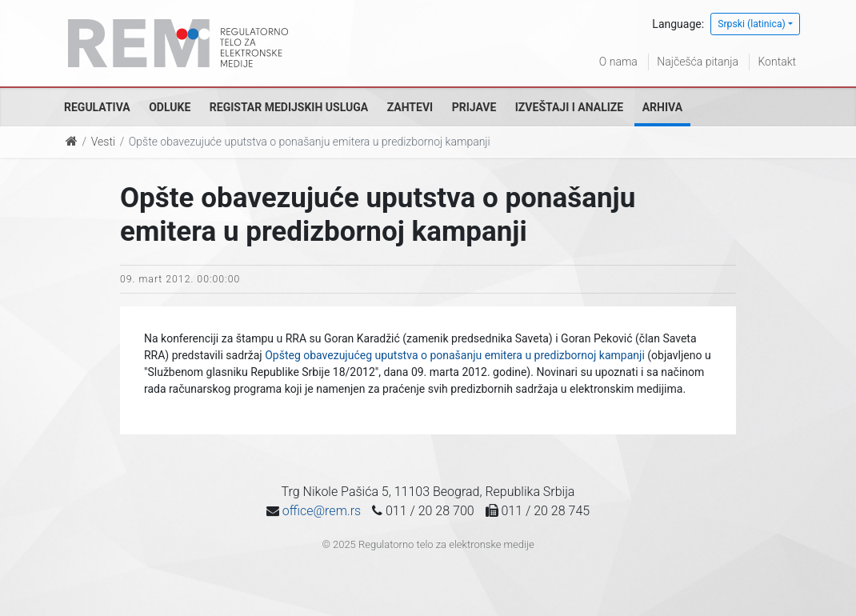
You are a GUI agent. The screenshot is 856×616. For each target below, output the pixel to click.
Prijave (474, 107)
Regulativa (97, 107)
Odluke (170, 107)
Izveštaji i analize (569, 107)
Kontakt (777, 62)
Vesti (103, 142)
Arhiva (662, 107)
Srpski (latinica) (752, 24)
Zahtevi (410, 107)
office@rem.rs (322, 511)
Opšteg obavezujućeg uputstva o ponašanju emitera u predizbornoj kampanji (455, 355)
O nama (618, 62)
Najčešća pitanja (698, 62)
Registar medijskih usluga (289, 107)
